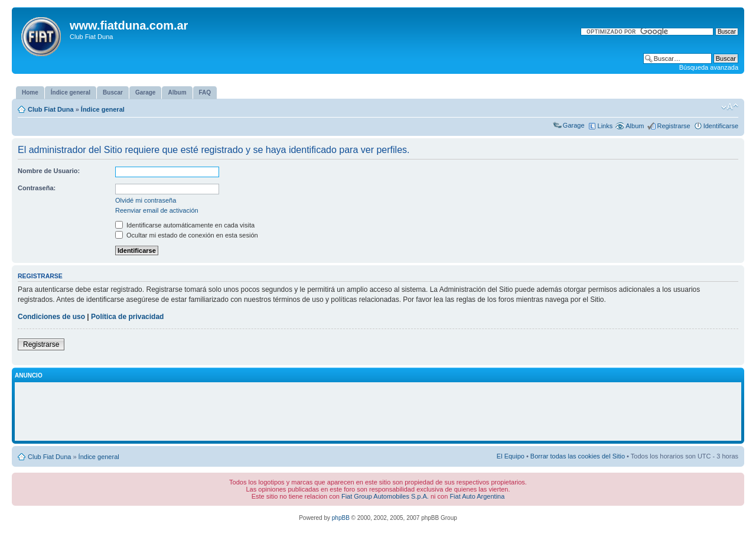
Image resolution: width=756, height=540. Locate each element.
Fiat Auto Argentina (477, 496)
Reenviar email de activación (157, 210)
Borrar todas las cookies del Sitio (578, 456)
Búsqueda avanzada (709, 67)
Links (605, 126)
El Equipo (511, 456)
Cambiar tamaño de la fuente (730, 107)
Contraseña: (37, 188)
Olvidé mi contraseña (146, 200)
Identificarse (721, 126)
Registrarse (673, 126)
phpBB (341, 518)
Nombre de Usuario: (49, 171)
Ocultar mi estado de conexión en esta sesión (187, 235)
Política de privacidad (127, 317)
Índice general (103, 109)
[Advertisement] (378, 412)
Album (635, 126)
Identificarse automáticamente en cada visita (185, 225)
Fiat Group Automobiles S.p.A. (385, 496)
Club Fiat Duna (51, 109)
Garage (574, 125)
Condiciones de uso (51, 317)
